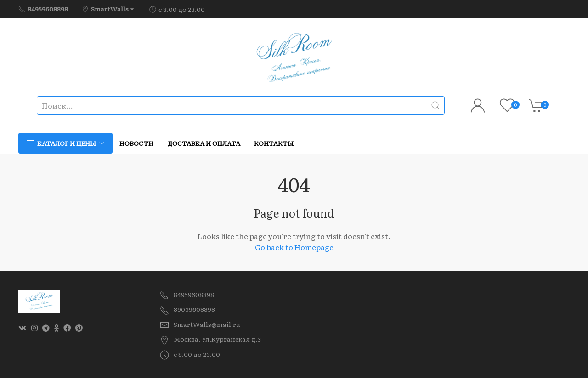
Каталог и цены (65, 143)
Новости (136, 143)
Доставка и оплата (204, 143)
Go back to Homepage (294, 247)
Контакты (274, 143)
